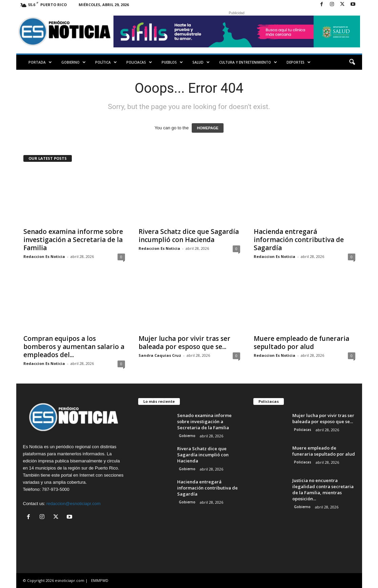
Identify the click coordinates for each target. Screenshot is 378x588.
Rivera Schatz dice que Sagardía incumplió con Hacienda (189, 236)
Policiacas (139, 62)
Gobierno (73, 62)
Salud (201, 62)
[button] (352, 62)
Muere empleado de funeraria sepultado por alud (301, 343)
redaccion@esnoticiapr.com (73, 504)
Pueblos (172, 62)
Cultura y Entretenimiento (248, 62)
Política (106, 62)
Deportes (299, 62)
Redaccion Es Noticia (44, 256)
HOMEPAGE (207, 128)
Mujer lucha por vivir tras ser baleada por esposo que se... (184, 343)
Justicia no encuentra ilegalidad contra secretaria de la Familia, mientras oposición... (323, 489)
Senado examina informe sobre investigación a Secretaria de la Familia (73, 240)
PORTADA (40, 62)
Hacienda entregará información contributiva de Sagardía (299, 240)
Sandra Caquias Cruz (160, 355)
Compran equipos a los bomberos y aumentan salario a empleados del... (74, 347)
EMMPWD (100, 580)
